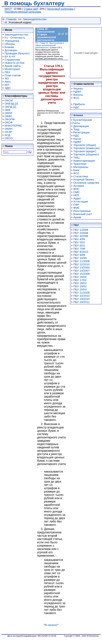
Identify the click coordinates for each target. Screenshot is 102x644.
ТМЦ (76, 157)
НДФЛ (77, 92)
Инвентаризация (84, 161)
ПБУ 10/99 (80, 258)
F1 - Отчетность (15, 38)
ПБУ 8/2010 (81, 252)
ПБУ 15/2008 (81, 274)
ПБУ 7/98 (79, 249)
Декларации (81, 126)
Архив (77, 217)
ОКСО (9, 138)
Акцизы (78, 88)
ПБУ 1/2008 (81, 230)
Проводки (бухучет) (17, 53)
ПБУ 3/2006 (81, 236)
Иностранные (82, 211)
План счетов (13, 75)
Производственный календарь (23, 12)
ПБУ (7, 72)
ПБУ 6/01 (79, 245)
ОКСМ (9, 100)
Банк (76, 170)
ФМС (76, 208)
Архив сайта (13, 66)
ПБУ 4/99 (79, 239)
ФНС (76, 189)
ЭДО (8, 88)
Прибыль (79, 104)
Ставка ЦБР (31, 9)
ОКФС (9, 116)
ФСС (76, 98)
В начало (51, 625)
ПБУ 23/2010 (81, 299)
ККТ (7, 85)
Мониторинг (12, 69)
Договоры (11, 50)
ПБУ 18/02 (80, 283)
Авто (8, 82)
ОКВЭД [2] (11, 104)
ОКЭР (8, 132)
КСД (7, 135)
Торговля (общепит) (86, 154)
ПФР (76, 205)
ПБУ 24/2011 (81, 302)
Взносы (78, 95)
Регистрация (81, 132)
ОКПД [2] (10, 107)
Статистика (81, 176)
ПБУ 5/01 (79, 242)
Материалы (81, 167)
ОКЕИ (8, 113)
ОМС (76, 192)
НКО (76, 195)
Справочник (12, 60)
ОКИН (9, 129)
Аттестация (81, 201)
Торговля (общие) (85, 145)
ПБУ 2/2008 (81, 233)
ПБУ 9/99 (79, 255)
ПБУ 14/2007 (81, 271)
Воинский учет (83, 214)
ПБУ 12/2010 (81, 264)
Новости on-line (15, 63)
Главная (11, 19)
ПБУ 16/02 (80, 277)
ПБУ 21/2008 (81, 293)
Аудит (77, 198)
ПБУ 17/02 (80, 280)
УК (36, 43)
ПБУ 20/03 (80, 289)
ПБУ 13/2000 (81, 267)
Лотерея (79, 186)
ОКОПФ (10, 119)
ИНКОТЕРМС (13, 126)
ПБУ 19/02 (80, 286)
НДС (76, 107)
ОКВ (7, 110)
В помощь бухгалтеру (34, 3)
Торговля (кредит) (85, 151)
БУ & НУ (10, 56)
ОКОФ (9, 122)
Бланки (9, 47)
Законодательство (35, 19)
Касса (77, 139)
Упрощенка (12, 41)
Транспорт (80, 164)
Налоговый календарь (60, 9)
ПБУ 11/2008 (81, 261)
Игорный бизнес (84, 179)
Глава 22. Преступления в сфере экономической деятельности (50, 45)
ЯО (7, 78)
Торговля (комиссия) (86, 148)
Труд (76, 129)
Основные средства (86, 183)
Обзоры (10, 44)
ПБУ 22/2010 (81, 296)
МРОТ (8, 9)
